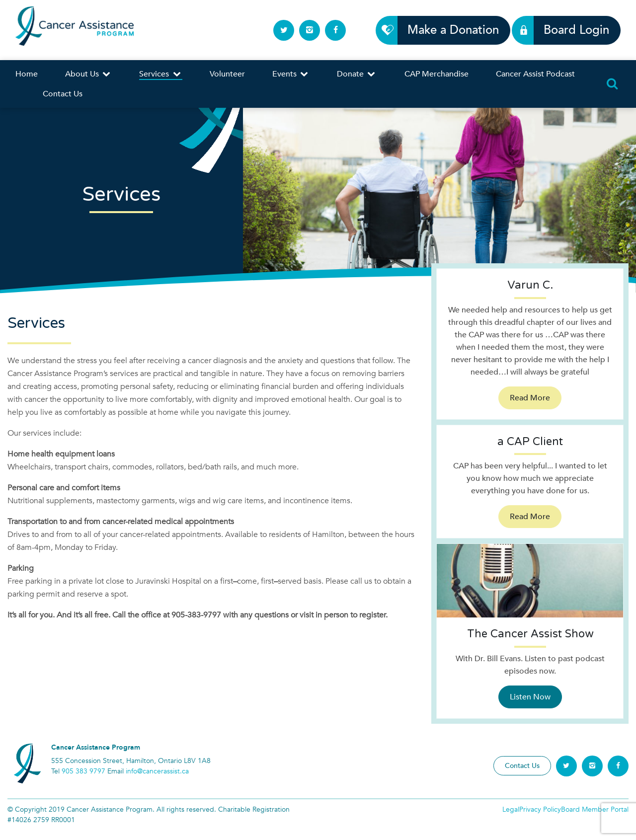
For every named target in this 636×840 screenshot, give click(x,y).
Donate (357, 74)
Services (160, 74)
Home (27, 74)
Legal (511, 809)
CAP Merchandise (437, 74)
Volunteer (227, 74)
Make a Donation (447, 30)
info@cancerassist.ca (157, 771)
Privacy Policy (540, 809)
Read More (530, 398)
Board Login (571, 30)
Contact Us (63, 94)
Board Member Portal (595, 809)
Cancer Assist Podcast (535, 74)
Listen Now (530, 697)
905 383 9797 (83, 771)
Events (291, 74)
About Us (88, 74)
